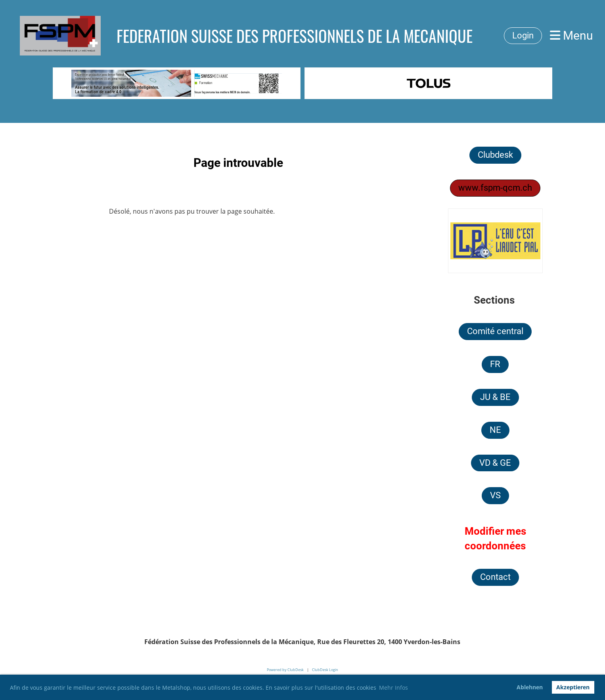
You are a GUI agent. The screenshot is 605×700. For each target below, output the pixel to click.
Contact (495, 577)
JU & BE (495, 397)
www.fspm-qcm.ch (495, 188)
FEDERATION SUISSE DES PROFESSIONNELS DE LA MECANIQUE (295, 36)
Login (523, 35)
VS (495, 495)
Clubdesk (495, 155)
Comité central (495, 331)
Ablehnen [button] (530, 687)
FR (495, 364)
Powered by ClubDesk (285, 670)
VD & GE (495, 463)
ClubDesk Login (325, 670)
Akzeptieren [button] (573, 687)
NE (495, 430)
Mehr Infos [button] (393, 688)
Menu (571, 35)
